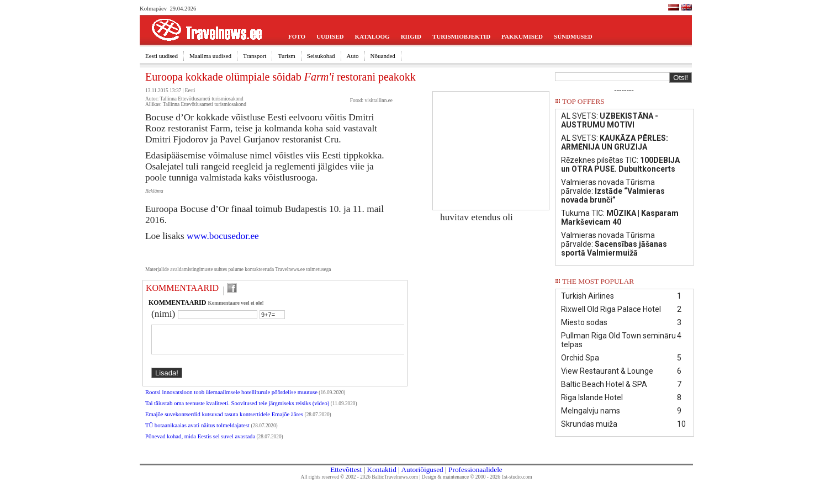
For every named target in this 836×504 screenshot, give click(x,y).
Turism (286, 56)
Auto (353, 56)
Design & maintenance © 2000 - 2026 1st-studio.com (477, 477)
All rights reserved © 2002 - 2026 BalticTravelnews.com (359, 477)
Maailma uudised (210, 56)
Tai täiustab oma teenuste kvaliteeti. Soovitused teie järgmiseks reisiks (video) (237, 410)
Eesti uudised (162, 56)
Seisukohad (321, 56)
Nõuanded (383, 56)
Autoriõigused (422, 469)
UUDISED (330, 36)
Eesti (190, 91)
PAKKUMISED (522, 36)
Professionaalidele (475, 469)
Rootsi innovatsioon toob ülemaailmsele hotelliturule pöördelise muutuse (231, 399)
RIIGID (411, 36)
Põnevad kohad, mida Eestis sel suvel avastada (200, 443)
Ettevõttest (346, 469)
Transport (255, 56)
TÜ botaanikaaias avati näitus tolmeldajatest (198, 432)
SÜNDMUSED (573, 36)
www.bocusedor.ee (223, 236)
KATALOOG (372, 36)
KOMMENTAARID (182, 288)
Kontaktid (382, 469)
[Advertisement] (491, 147)
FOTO (297, 36)
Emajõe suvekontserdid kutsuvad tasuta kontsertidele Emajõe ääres (225, 421)
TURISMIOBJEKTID (461, 36)
